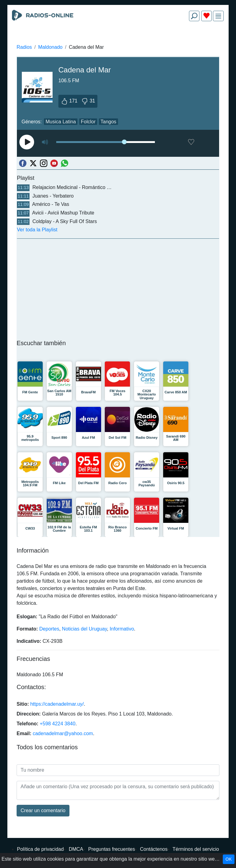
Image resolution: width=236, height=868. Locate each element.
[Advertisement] (118, 41)
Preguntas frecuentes (112, 849)
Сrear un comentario (43, 810)
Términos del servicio (196, 849)
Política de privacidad (40, 849)
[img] (218, 16)
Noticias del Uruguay (85, 629)
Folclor (88, 122)
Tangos (108, 122)
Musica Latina (61, 122)
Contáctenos (154, 849)
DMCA (76, 849)
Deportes (49, 629)
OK (229, 859)
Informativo (122, 629)
